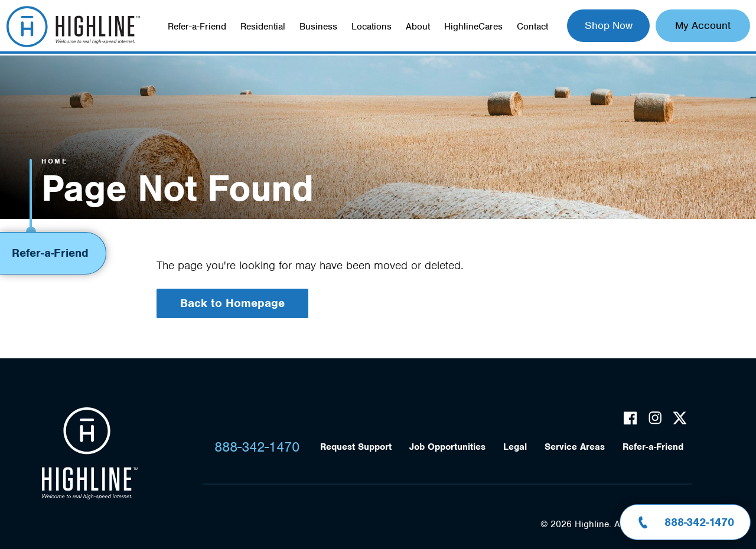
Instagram (655, 418)
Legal (515, 447)
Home (54, 161)
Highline (90, 454)
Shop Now (609, 25)
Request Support (356, 447)
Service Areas (575, 447)
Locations (372, 27)
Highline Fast (73, 27)
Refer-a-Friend (197, 27)
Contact (532, 27)
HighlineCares (473, 27)
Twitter (680, 418)
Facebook (630, 418)
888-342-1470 (257, 447)
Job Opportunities (447, 447)
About (418, 27)
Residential (263, 27)
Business (318, 27)
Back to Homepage (232, 303)
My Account (703, 25)
